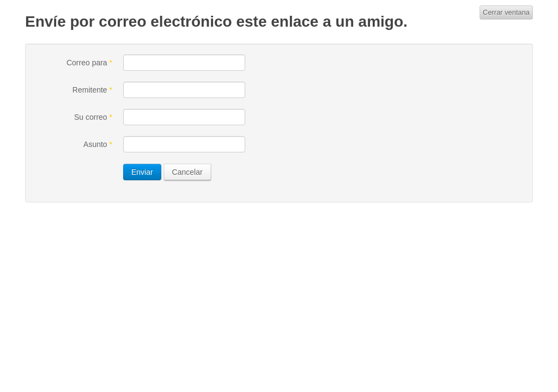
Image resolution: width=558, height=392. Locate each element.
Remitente (92, 90)
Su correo (93, 117)
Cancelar (187, 172)
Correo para (89, 63)
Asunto (98, 144)
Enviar (142, 172)
